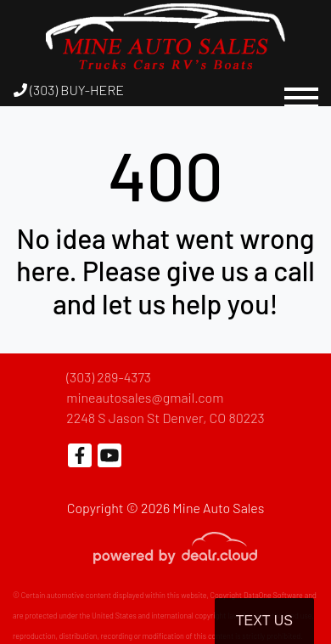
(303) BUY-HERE (69, 90)
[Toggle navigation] (301, 90)
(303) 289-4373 (109, 377)
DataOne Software (273, 595)
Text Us (264, 621)
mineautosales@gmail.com (145, 397)
